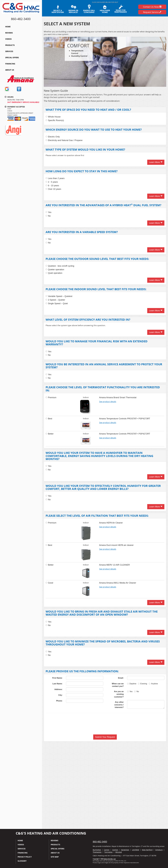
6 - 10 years (52, 186)
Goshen (115, 850)
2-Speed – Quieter (55, 300)
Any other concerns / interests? (119, 705)
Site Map (55, 857)
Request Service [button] (152, 12)
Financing (10, 64)
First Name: (57, 678)
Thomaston (97, 852)
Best (49, 419)
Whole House (53, 117)
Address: (58, 689)
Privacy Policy (25, 857)
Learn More (156, 162)
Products (10, 45)
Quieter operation (55, 270)
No (48, 216)
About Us (10, 70)
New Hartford (147, 850)
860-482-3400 (100, 842)
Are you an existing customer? (119, 694)
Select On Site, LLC (110, 859)
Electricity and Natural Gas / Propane (64, 140)
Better (50, 434)
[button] (105, 737)
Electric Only (53, 137)
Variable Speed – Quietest (59, 296)
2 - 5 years (52, 182)
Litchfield (136, 850)
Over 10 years (53, 189)
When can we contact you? (118, 685)
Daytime (132, 684)
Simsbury (159, 850)
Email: (121, 678)
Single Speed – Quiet (57, 303)
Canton (107, 850)
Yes (48, 212)
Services (9, 51)
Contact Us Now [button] (152, 7)
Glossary (22, 861)
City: (60, 695)
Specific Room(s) (55, 120)
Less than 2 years (55, 178)
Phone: (59, 701)
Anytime (153, 684)
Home (8, 27)
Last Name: (57, 684)
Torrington (108, 852)
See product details (108, 402)
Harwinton (125, 850)
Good (49, 583)
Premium (51, 397)
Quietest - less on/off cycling (60, 266)
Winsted (119, 852)
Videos (8, 39)
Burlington (97, 850)
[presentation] (105, 724)
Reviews (9, 33)
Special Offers (12, 58)
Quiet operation (54, 273)
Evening (143, 684)
